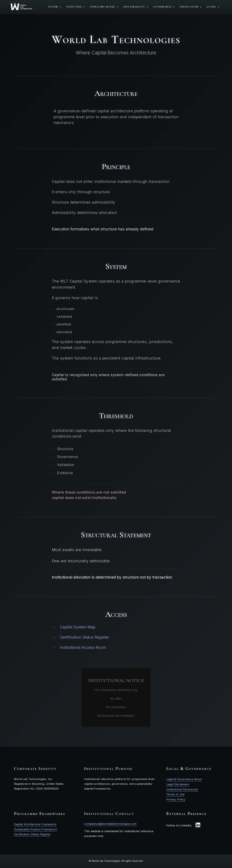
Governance (164, 7)
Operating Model (104, 7)
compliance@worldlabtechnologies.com (110, 824)
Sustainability (136, 7)
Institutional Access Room (79, 647)
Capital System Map (74, 627)
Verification (190, 7)
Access (213, 7)
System (55, 7)
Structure (75, 7)
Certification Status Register (81, 637)
